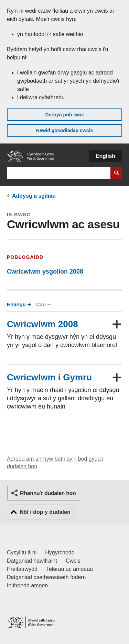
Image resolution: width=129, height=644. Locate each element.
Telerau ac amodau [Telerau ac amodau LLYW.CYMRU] (69, 569)
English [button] (105, 156)
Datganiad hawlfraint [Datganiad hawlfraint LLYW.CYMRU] (32, 561)
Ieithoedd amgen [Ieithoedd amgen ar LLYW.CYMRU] (27, 585)
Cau (43, 304)
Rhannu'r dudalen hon (48, 493)
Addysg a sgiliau (34, 196)
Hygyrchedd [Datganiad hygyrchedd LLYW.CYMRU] (60, 553)
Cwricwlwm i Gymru (49, 377)
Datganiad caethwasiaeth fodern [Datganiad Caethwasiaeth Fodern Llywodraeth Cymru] (46, 577)
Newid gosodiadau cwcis (65, 130)
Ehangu (18, 304)
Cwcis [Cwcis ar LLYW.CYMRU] (73, 561)
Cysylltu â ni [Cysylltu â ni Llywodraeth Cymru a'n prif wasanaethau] (22, 553)
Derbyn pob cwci (64, 115)
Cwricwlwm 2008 (42, 324)
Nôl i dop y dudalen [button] (45, 512)
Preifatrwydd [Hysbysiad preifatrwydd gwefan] (22, 569)
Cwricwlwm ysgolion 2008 (45, 272)
